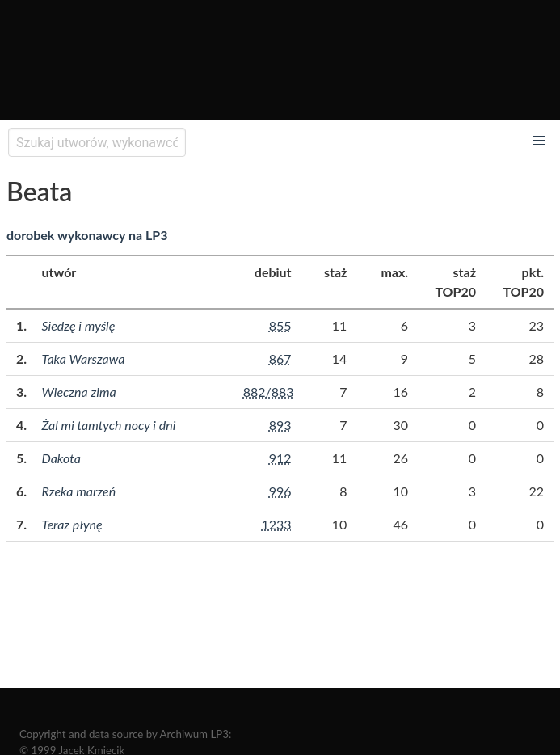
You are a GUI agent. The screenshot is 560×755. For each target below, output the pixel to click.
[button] (539, 141)
